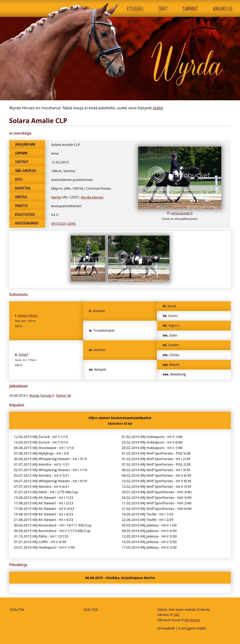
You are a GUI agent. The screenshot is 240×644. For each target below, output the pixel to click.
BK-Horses (192, 620)
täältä (158, 108)
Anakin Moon (28, 315)
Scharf (23, 354)
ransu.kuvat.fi (182, 213)
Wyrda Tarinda (40, 395)
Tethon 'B (63, 395)
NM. (177, 615)
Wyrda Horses (92, 197)
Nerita (56, 197)
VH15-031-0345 (63, 223)
